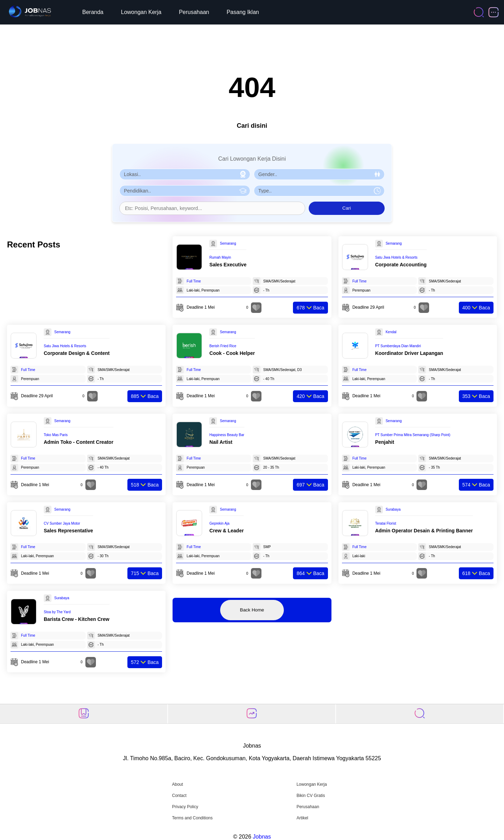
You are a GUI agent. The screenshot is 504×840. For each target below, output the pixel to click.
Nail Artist (221, 442)
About (177, 784)
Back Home (252, 610)
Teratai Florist (386, 523)
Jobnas (262, 837)
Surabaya (393, 509)
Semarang (228, 243)
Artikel (302, 818)
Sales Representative (68, 531)
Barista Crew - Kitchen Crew (77, 619)
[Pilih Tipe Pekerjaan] (319, 191)
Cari (346, 208)
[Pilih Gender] (319, 174)
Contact (179, 796)
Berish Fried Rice (223, 346)
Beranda (93, 12)
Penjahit (385, 442)
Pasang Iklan (243, 12)
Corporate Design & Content (77, 353)
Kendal (391, 332)
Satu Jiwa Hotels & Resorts (396, 257)
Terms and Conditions (192, 818)
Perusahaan (194, 12)
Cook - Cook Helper (232, 353)
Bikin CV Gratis (311, 796)
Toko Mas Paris (56, 435)
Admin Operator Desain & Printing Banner (424, 531)
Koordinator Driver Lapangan (409, 353)
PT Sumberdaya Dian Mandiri (398, 346)
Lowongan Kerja (141, 12)
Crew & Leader (226, 531)
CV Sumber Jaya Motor (62, 523)
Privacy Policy (185, 807)
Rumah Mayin (220, 257)
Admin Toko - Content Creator (79, 442)
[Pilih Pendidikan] (185, 191)
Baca (310, 308)
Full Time (194, 281)
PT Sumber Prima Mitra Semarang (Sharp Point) (413, 435)
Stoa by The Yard (57, 612)
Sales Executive (228, 265)
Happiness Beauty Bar (227, 435)
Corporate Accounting (401, 265)
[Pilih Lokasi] (185, 174)
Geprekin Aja (219, 523)
